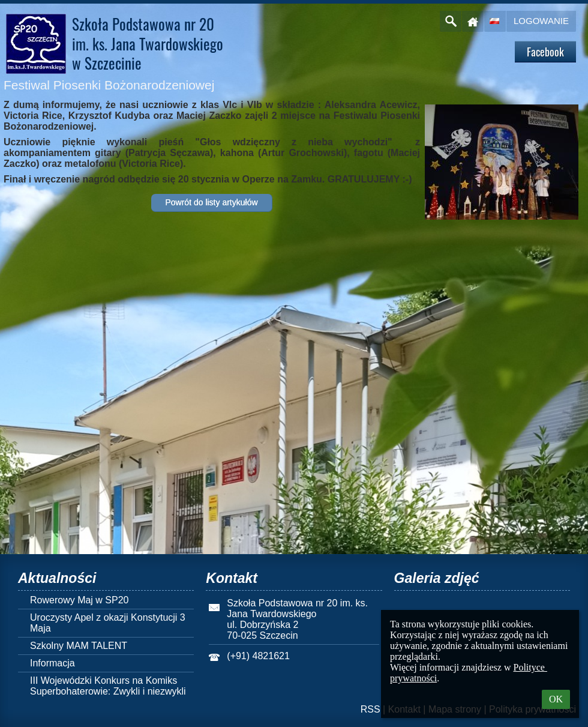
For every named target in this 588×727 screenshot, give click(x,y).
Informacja (52, 663)
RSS (370, 709)
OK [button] (556, 699)
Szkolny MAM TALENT (79, 646)
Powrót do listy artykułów (211, 202)
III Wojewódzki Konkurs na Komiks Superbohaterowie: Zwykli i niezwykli (108, 686)
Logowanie (541, 21)
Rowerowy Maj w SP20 (79, 600)
